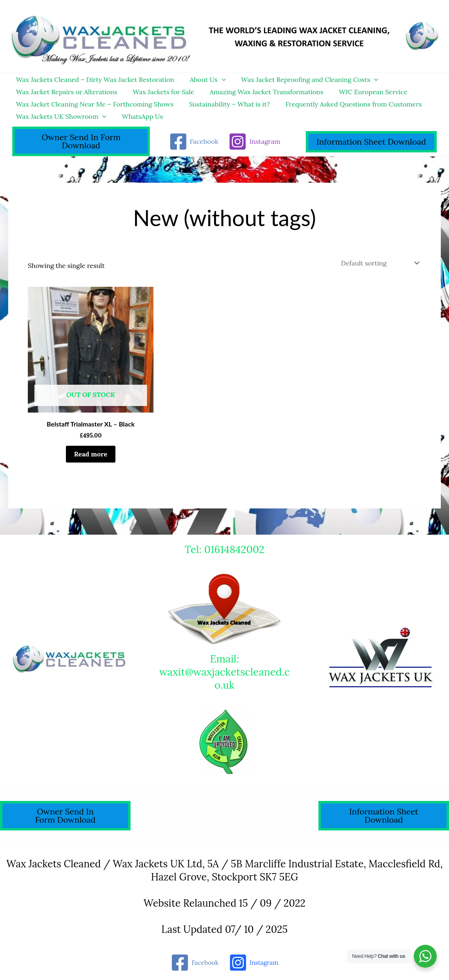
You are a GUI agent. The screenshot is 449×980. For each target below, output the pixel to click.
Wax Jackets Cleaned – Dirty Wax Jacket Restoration (94, 79)
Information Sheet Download (371, 142)
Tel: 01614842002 (224, 549)
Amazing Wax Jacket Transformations (260, 92)
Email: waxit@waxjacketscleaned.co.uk (224, 672)
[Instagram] (254, 142)
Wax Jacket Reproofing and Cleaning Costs (303, 79)
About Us (204, 79)
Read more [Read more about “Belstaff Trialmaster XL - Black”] (91, 454)
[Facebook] (194, 142)
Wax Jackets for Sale (160, 92)
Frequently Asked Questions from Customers (347, 104)
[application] (218, 79)
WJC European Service (365, 92)
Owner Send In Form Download (81, 141)
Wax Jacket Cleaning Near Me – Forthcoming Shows (94, 104)
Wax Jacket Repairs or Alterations (65, 92)
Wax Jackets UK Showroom (60, 116)
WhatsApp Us (139, 116)
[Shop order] (379, 263)
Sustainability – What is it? (226, 104)
